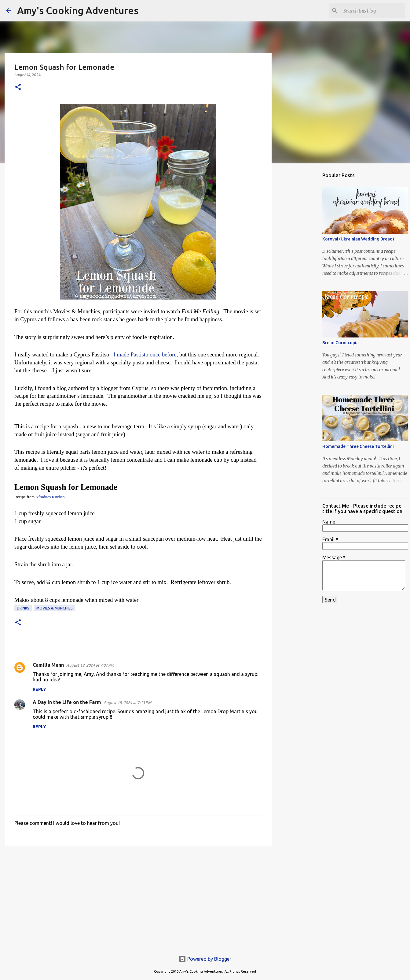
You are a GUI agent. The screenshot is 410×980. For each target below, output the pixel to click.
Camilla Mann (48, 665)
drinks (23, 608)
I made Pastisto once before (145, 354)
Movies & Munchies (55, 608)
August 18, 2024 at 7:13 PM (127, 702)
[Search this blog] (373, 11)
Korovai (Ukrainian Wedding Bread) (358, 239)
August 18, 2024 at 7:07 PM (90, 665)
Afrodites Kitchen (50, 497)
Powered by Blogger (205, 959)
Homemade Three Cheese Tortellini (358, 446)
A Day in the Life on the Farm (67, 702)
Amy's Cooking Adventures (78, 10)
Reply (39, 689)
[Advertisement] (138, 898)
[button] (18, 87)
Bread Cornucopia (340, 343)
